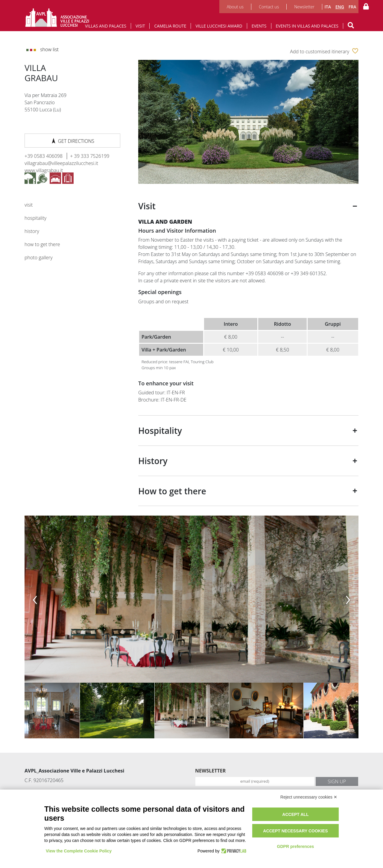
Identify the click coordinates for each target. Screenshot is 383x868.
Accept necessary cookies (295, 831)
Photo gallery (39, 257)
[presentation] (35, 598)
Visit (140, 26)
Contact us (269, 7)
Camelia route (170, 26)
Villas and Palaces (106, 26)
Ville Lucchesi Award (219, 26)
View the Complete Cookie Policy (79, 851)
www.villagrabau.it (44, 170)
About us (235, 7)
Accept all (295, 814)
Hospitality (35, 218)
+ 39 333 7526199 (90, 156)
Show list (42, 49)
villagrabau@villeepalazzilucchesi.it (61, 163)
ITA (327, 7)
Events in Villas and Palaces (307, 26)
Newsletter (304, 7)
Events (259, 26)
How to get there (42, 244)
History (32, 231)
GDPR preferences (296, 846)
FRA (352, 7)
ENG (340, 7)
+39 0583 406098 (44, 156)
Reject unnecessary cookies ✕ (309, 797)
